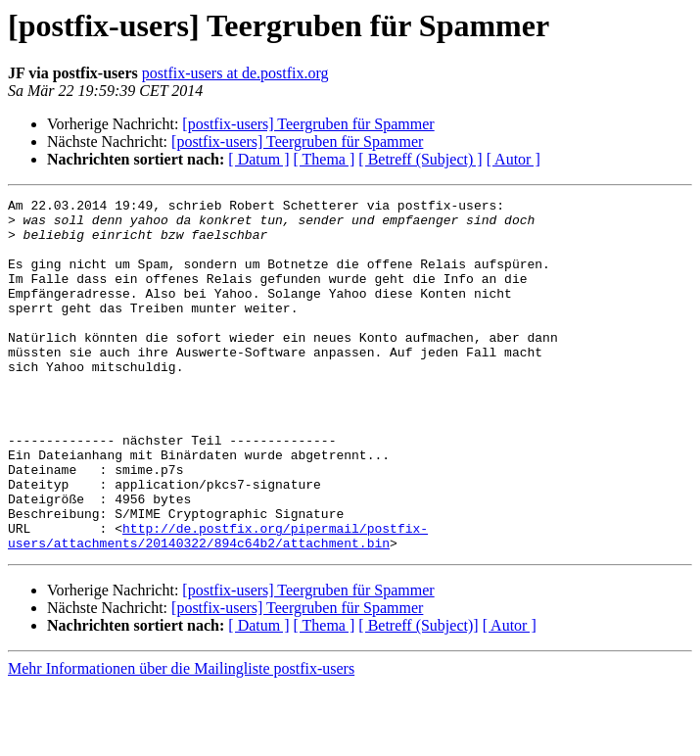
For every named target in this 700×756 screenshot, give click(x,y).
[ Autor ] (513, 159)
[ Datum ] (258, 159)
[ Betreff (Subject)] (418, 696)
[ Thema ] (325, 159)
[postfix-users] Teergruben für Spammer (308, 124)
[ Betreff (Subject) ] (420, 159)
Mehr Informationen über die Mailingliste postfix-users (181, 739)
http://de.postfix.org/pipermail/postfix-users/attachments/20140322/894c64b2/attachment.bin (218, 604)
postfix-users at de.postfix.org (235, 73)
